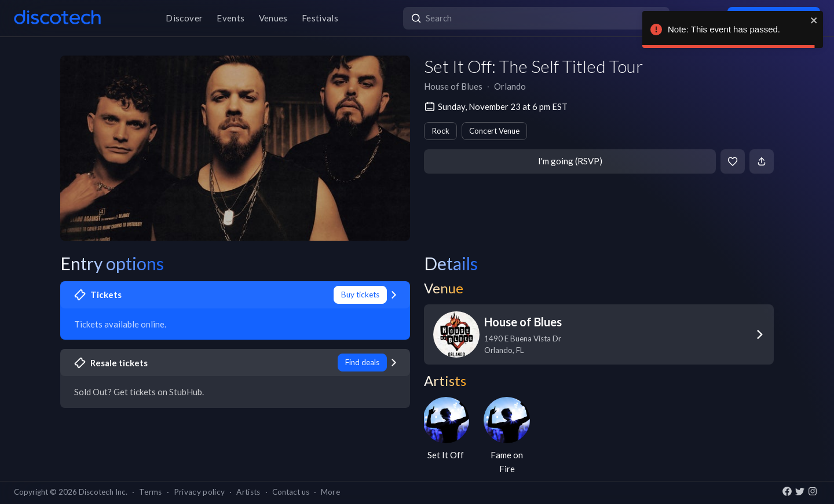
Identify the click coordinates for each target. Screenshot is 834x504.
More (330, 492)
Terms (151, 492)
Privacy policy (200, 492)
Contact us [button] (291, 492)
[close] (814, 20)
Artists (248, 492)
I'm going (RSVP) (570, 161)
